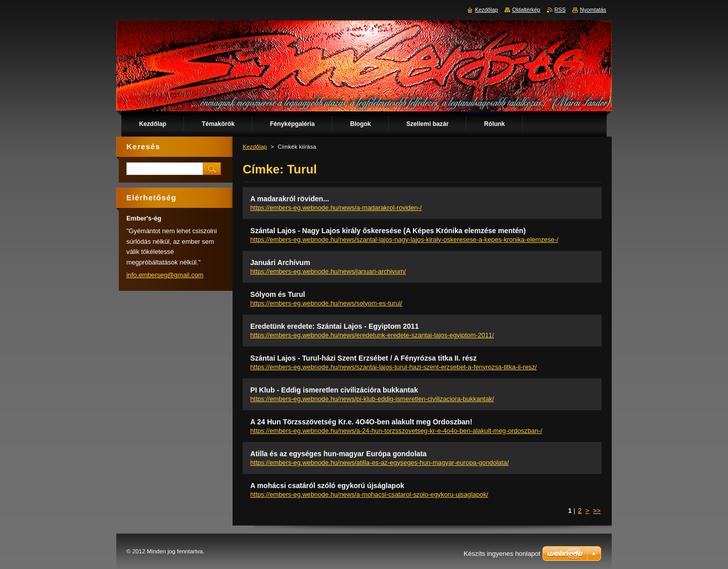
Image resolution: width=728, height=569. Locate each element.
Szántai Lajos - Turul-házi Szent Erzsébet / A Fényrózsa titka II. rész (363, 358)
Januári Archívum (280, 262)
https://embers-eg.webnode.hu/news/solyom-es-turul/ (326, 303)
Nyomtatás (593, 10)
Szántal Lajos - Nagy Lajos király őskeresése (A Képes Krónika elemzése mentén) (388, 231)
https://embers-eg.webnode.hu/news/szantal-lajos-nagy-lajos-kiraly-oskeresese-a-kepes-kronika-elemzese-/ (404, 239)
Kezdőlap (255, 147)
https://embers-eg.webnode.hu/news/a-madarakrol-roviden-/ (336, 208)
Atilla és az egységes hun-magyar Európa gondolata (338, 454)
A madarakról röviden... (290, 199)
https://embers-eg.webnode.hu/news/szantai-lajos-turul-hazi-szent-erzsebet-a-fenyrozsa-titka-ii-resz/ (394, 367)
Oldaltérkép (526, 10)
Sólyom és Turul (278, 294)
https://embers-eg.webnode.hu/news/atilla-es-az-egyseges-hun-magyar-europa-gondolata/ (379, 463)
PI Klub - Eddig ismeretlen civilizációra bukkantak (334, 390)
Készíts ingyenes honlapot (502, 554)
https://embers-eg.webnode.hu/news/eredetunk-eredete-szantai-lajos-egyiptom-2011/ (372, 335)
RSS (560, 10)
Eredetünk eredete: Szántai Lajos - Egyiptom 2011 (334, 326)
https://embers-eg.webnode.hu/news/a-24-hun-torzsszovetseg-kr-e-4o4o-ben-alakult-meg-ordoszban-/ (396, 431)
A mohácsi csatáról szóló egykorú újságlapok (327, 486)
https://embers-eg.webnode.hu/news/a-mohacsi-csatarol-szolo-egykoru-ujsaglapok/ (369, 494)
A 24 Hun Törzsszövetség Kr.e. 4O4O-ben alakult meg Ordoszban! (361, 422)
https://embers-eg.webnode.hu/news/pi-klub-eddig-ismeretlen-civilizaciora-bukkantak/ (372, 399)
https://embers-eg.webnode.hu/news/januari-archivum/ (328, 271)
